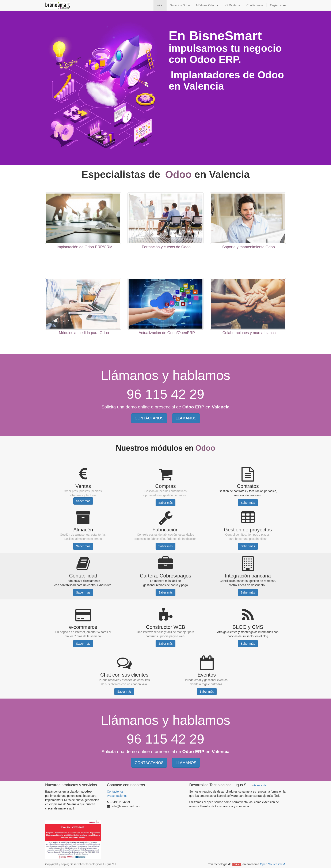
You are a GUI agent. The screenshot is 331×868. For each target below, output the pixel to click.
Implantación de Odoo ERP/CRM (85, 247)
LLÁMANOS (186, 418)
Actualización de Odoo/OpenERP (167, 333)
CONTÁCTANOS (149, 418)
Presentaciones (117, 796)
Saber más (83, 501)
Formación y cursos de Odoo (166, 247)
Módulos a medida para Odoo (84, 333)
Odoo (237, 864)
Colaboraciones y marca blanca (249, 333)
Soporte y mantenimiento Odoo (249, 247)
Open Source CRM (273, 864)
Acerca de (260, 785)
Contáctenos (116, 792)
